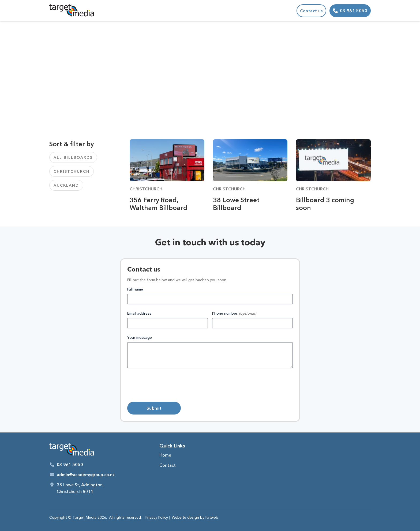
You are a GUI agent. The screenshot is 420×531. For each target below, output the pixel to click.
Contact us (311, 11)
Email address (139, 313)
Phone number (225, 313)
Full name (135, 289)
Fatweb (212, 517)
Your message (140, 337)
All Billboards (73, 157)
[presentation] (168, 385)
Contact (168, 465)
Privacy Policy (157, 517)
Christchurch (72, 171)
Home (165, 455)
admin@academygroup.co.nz (86, 474)
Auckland (66, 185)
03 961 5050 (70, 465)
